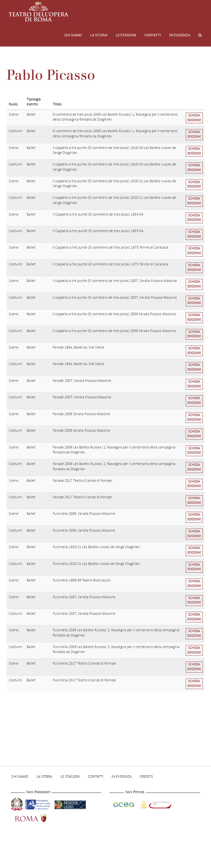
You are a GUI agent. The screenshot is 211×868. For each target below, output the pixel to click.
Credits (146, 776)
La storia (99, 35)
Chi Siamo (73, 35)
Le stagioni (126, 35)
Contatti (153, 35)
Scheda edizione (194, 118)
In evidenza (180, 35)
